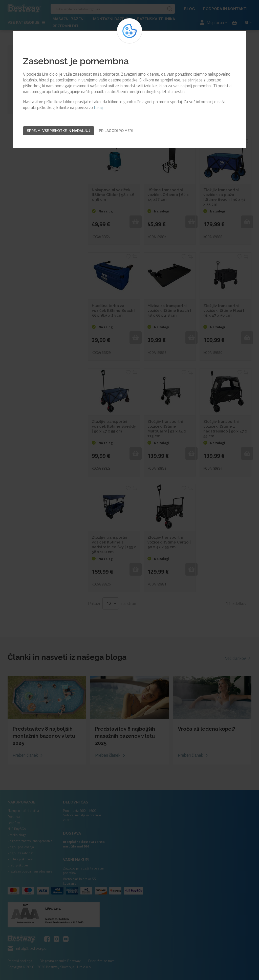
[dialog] (129, 490)
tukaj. (99, 108)
